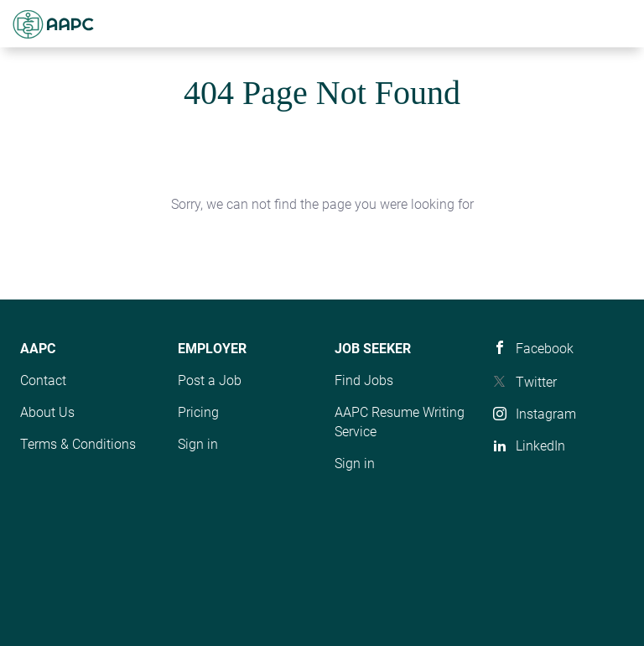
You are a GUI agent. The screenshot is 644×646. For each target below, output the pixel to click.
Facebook (545, 349)
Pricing (198, 412)
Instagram (546, 414)
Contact (43, 380)
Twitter (536, 382)
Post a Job (210, 380)
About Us (47, 412)
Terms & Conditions (78, 444)
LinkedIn (540, 446)
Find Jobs (364, 380)
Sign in (198, 444)
